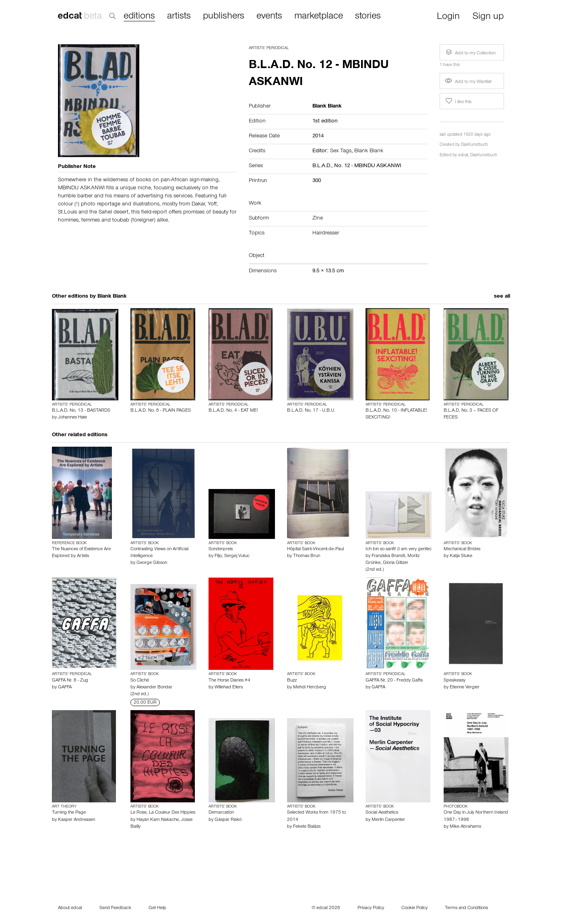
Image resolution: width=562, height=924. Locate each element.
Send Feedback (115, 908)
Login (448, 17)
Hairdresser (326, 234)
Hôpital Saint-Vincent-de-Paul (315, 549)
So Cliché (140, 681)
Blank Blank (369, 151)
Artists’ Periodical (269, 48)
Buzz (292, 681)
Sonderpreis (221, 549)
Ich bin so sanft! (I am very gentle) (398, 549)
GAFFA (65, 688)
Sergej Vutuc (237, 556)
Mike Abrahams (465, 827)
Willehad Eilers (229, 688)
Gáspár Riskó (228, 820)
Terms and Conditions (466, 908)
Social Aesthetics (382, 813)
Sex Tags (341, 151)
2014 (318, 137)
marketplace (319, 17)
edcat (463, 156)
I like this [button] (458, 101)
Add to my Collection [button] (470, 52)
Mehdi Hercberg (310, 688)
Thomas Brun (307, 556)
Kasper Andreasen (76, 820)
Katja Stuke (461, 556)
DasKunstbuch (474, 145)
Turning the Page (69, 813)
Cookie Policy (414, 908)
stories (368, 17)
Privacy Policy (371, 908)
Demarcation (221, 813)
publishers (224, 17)
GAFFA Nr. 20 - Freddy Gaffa (394, 681)
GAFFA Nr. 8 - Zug (70, 681)
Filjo (218, 556)
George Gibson (152, 563)
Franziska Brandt (388, 556)
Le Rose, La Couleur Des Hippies (163, 813)
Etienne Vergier (465, 688)
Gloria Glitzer (396, 563)
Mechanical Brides (462, 549)
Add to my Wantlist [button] (468, 82)
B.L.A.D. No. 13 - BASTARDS (81, 411)
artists (179, 17)
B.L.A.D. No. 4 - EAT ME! (233, 411)
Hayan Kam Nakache (158, 820)
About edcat (70, 908)
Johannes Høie (72, 418)
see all (502, 297)
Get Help (157, 908)
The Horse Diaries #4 (229, 681)
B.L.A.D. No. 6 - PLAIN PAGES (161, 411)
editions (139, 17)
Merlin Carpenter (388, 820)
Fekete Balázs (307, 827)
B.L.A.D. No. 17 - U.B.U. (311, 411)
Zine (318, 219)
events (269, 17)
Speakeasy (455, 681)
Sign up (488, 17)
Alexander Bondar (154, 688)
